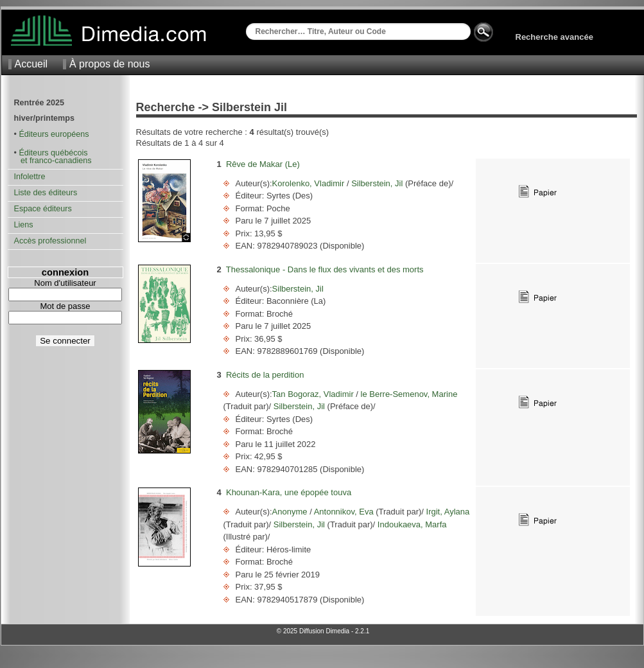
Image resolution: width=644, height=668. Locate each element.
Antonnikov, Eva (344, 512)
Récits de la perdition (265, 375)
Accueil (31, 64)
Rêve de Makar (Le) (263, 164)
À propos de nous (109, 64)
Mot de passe (65, 306)
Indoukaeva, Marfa (411, 524)
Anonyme (291, 512)
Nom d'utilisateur (65, 283)
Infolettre (30, 177)
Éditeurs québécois (53, 153)
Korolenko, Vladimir (309, 183)
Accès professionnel (50, 241)
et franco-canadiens (53, 161)
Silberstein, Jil (377, 183)
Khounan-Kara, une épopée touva (289, 492)
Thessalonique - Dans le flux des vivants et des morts (325, 269)
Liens (24, 225)
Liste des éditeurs (46, 193)
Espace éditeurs (43, 209)
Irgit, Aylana (447, 512)
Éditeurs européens (54, 134)
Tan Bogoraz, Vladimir (314, 394)
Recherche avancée (554, 37)
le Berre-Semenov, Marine (408, 394)
